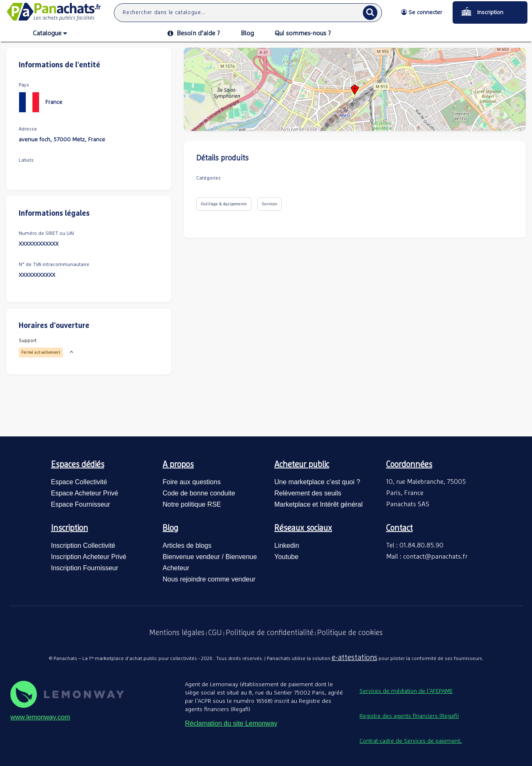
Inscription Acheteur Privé (89, 557)
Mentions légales (177, 633)
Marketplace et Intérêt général (319, 504)
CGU (215, 633)
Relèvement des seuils (308, 493)
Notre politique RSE (192, 504)
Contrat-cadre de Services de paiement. (411, 741)
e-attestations (355, 658)
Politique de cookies (350, 633)
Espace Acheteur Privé (85, 493)
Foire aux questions (192, 482)
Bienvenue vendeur (191, 557)
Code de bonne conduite (199, 493)
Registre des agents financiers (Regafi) (409, 716)
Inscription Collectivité (83, 546)
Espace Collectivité (79, 482)
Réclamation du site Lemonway (231, 723)
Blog (247, 33)
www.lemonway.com (40, 717)
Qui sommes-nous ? (303, 33)
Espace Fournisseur (81, 504)
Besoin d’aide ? (194, 33)
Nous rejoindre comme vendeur (209, 579)
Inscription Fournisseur (85, 568)
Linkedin (287, 546)
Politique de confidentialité (270, 633)
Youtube (286, 557)
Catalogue (50, 34)
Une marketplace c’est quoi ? (317, 482)
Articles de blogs (187, 546)
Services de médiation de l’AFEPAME (406, 691)
